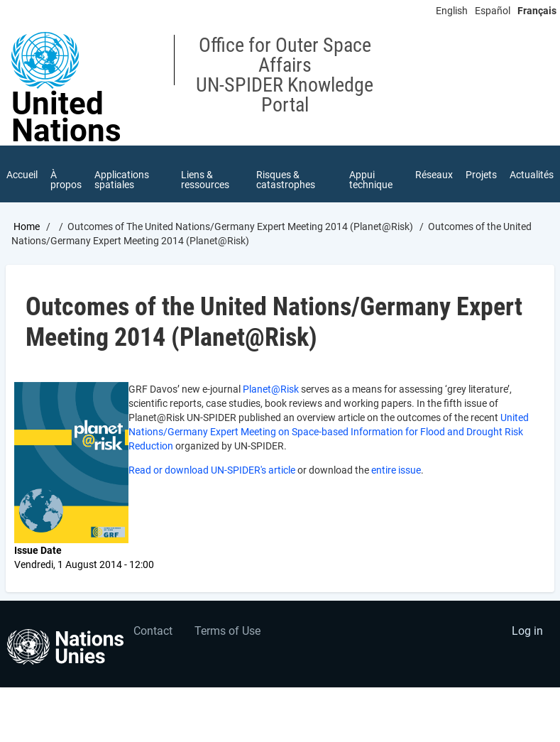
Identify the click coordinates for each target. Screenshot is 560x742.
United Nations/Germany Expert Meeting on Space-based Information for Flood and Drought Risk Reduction (329, 432)
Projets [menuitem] (481, 175)
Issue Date (38, 550)
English (452, 11)
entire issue (396, 470)
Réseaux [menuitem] (434, 175)
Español (493, 11)
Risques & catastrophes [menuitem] (286, 180)
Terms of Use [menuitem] (227, 631)
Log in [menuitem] (527, 631)
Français (537, 11)
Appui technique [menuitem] (371, 180)
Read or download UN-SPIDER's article (212, 470)
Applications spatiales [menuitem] (122, 180)
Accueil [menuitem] (22, 175)
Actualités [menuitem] (532, 175)
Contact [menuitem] (153, 631)
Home (27, 227)
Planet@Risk (271, 389)
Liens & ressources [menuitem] (205, 180)
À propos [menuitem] (66, 180)
